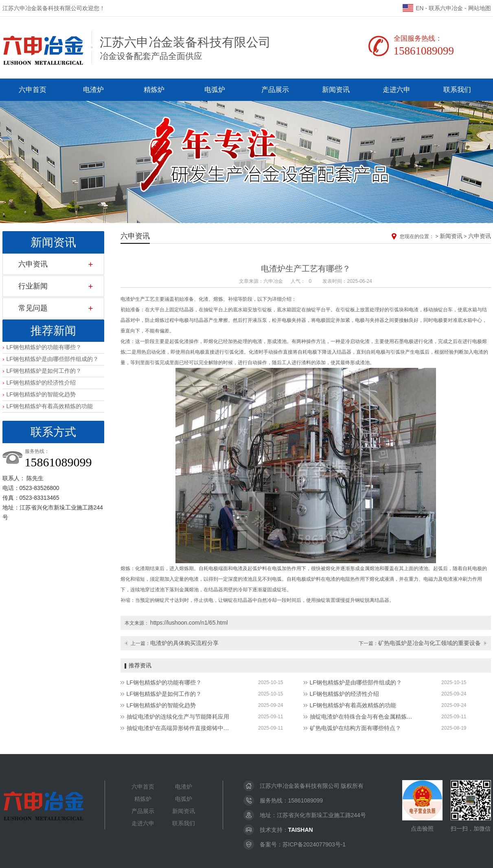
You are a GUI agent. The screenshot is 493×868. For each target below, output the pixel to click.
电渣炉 (93, 90)
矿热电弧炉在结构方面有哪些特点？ (355, 728)
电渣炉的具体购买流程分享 (184, 643)
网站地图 (480, 8)
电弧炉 (215, 90)
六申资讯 (33, 264)
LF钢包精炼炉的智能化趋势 (41, 394)
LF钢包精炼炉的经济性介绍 (41, 383)
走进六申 (397, 90)
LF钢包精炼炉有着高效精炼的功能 (50, 406)
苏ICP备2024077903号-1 (314, 844)
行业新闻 (33, 286)
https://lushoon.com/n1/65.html (189, 623)
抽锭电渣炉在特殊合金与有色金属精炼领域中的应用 (363, 717)
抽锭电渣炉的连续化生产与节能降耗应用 (178, 717)
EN (413, 8)
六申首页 (33, 90)
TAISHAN (301, 830)
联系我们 (457, 90)
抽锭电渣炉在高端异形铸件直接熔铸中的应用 (180, 728)
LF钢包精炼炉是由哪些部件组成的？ (53, 359)
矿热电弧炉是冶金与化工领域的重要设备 (429, 643)
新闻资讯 (336, 90)
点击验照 (422, 806)
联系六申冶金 (446, 8)
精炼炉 (154, 90)
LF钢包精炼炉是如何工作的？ (44, 371)
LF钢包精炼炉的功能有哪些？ (44, 347)
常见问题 (33, 308)
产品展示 (275, 90)
